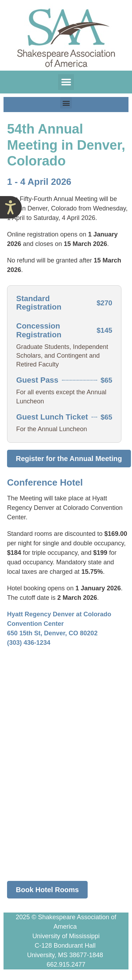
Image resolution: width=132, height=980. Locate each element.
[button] (66, 82)
